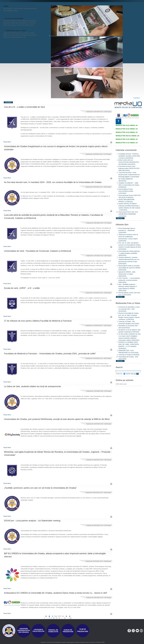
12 (59, 618)
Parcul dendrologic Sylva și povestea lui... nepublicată (127, 230)
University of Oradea (129, 355)
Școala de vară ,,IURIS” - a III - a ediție (22, 288)
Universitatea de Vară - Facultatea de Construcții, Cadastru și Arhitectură (38, 251)
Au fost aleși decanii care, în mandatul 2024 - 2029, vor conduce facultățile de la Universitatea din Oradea (53, 182)
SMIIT (103, 642)
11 (57, 618)
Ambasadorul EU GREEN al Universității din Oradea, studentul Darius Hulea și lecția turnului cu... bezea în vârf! (56, 593)
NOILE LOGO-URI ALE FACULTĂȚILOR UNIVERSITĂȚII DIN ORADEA (129, 162)
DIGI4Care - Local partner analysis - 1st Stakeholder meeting (32, 521)
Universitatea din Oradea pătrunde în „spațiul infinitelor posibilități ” (129, 253)
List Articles (8, 102)
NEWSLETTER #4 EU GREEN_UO (127, 132)
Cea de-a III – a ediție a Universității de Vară (24, 107)
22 (65, 618)
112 (70, 618)
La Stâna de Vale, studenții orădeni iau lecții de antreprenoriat (32, 386)
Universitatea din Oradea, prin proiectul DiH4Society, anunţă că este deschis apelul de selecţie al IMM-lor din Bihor (57, 419)
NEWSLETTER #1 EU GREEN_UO (127, 143)
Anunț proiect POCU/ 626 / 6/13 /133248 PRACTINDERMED (128, 214)
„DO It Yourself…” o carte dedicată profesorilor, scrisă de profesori (129, 280)
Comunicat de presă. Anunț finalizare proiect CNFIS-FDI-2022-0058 (129, 168)
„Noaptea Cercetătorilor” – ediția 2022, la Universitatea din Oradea (129, 185)
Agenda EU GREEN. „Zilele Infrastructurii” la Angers (127, 274)
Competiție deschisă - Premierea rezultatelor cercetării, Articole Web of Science (129, 156)
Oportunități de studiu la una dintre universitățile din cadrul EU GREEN (129, 268)
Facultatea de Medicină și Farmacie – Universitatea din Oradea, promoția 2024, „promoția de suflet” (50, 354)
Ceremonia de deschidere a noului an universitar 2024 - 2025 (129, 309)
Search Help (131, 374)
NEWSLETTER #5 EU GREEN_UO (127, 129)
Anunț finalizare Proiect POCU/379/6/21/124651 (126, 191)
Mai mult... (120, 218)
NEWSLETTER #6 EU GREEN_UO (127, 125)
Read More (7, 142)
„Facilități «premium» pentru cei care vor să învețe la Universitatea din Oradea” (40, 488)
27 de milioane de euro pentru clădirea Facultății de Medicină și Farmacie (38, 321)
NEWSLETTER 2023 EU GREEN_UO (127, 136)
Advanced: (121, 374)
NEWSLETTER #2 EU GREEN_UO (127, 139)
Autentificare (137, 98)
